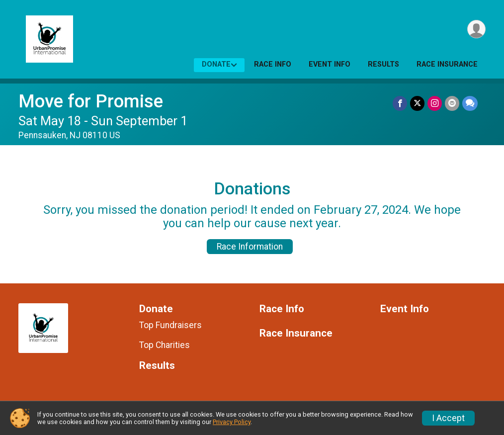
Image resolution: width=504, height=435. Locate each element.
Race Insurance (447, 64)
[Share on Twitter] (417, 103)
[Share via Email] (452, 103)
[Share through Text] (470, 103)
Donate (216, 64)
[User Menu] (476, 29)
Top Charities (165, 345)
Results (383, 64)
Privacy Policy (232, 422)
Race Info (273, 64)
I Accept (448, 418)
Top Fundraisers (170, 325)
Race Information (250, 247)
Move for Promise (91, 101)
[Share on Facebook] (400, 103)
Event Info (330, 64)
